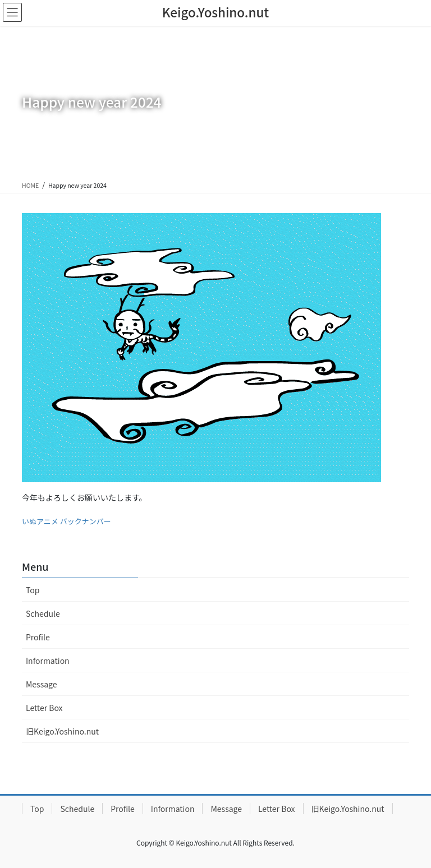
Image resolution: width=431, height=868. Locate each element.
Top (33, 590)
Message (42, 684)
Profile (38, 637)
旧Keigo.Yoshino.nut (62, 731)
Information (48, 661)
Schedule (43, 613)
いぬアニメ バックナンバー (67, 521)
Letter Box (44, 708)
